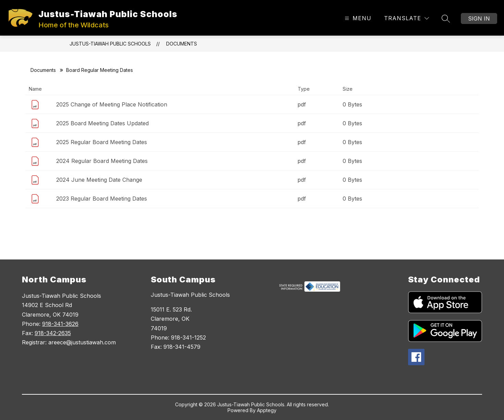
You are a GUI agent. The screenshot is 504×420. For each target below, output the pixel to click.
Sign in (479, 18)
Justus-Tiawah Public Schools (110, 44)
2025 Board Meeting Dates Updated (102, 123)
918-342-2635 (53, 333)
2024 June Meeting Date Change (99, 180)
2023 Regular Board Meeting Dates (102, 199)
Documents (182, 44)
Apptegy (267, 410)
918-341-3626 (60, 324)
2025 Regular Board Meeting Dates (102, 142)
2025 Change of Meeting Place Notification (112, 104)
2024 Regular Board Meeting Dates (102, 161)
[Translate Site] (407, 18)
